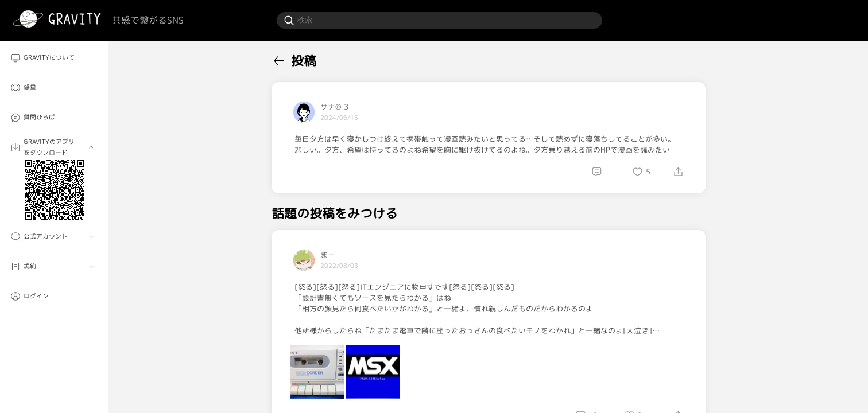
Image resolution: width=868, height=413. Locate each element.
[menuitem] (54, 58)
